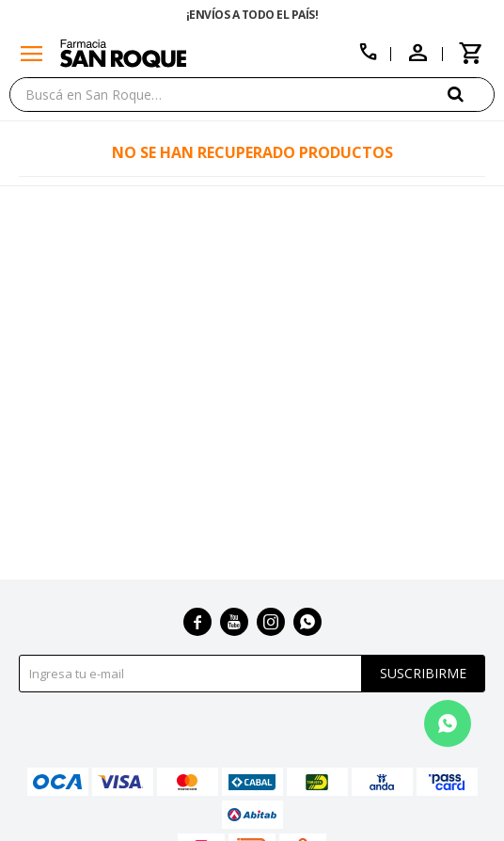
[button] (471, 94)
